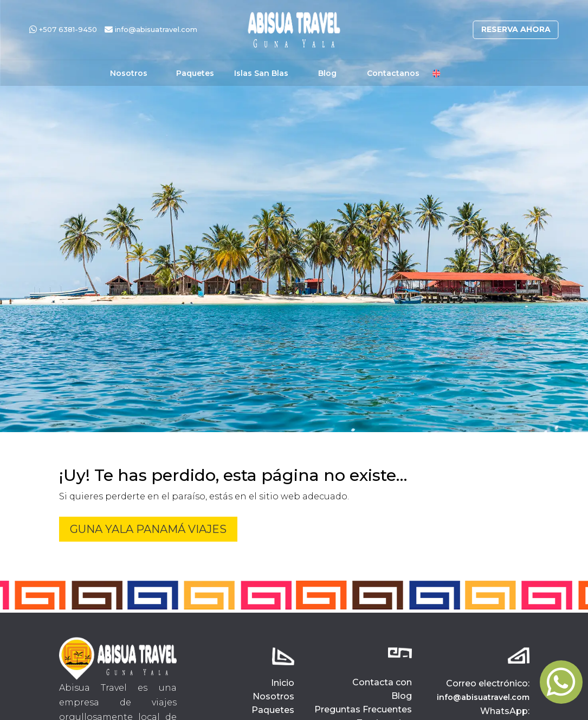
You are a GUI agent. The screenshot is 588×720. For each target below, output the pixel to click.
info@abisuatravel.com (151, 29)
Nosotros (129, 74)
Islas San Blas (261, 74)
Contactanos (393, 74)
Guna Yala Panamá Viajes (148, 529)
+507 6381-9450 (63, 29)
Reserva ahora (516, 29)
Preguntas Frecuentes (363, 709)
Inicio (283, 683)
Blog (327, 74)
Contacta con (382, 682)
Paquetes (195, 74)
